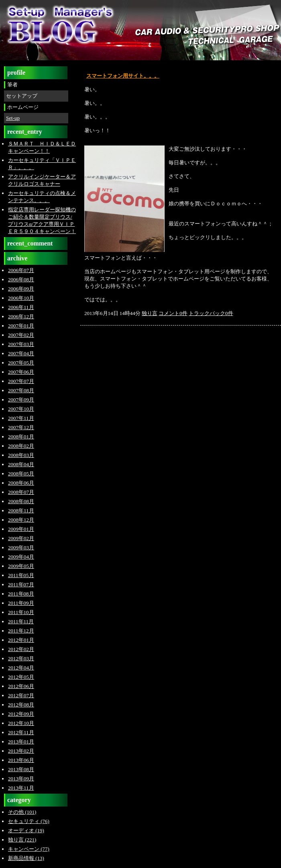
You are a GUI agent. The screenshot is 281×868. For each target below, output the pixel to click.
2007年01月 (21, 326)
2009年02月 (21, 538)
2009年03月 (21, 548)
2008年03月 (21, 455)
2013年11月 (21, 788)
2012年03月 (21, 658)
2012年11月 (21, 732)
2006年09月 (21, 289)
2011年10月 (21, 612)
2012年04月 (21, 668)
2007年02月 (21, 335)
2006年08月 (21, 279)
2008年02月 (21, 446)
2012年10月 (21, 723)
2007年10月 (21, 409)
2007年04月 (21, 353)
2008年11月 (21, 511)
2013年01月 (21, 742)
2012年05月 (21, 677)
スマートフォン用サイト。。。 (123, 76)
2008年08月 (21, 501)
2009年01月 (21, 529)
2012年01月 (21, 640)
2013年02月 (21, 751)
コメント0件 (173, 313)
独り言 (150, 313)
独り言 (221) (22, 840)
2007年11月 (21, 418)
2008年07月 (21, 492)
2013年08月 (21, 769)
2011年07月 (21, 584)
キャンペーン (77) (29, 849)
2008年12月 (21, 520)
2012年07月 (21, 695)
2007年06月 (21, 372)
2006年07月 (21, 270)
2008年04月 (21, 464)
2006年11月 (21, 307)
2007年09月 (21, 400)
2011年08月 (21, 594)
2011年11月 (21, 621)
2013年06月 (21, 760)
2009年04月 (21, 557)
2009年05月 (21, 566)
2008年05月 (21, 474)
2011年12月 (21, 631)
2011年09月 (21, 603)
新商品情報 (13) (26, 858)
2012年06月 (21, 686)
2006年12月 (21, 316)
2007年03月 (21, 344)
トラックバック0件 (211, 313)
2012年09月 (21, 714)
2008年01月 (21, 437)
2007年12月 (21, 427)
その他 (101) (22, 812)
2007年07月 (21, 381)
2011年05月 (21, 575)
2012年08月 (21, 705)
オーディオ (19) (26, 830)
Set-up (13, 118)
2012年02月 (21, 649)
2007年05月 (21, 363)
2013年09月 (21, 779)
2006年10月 (21, 298)
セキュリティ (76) (29, 821)
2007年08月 (21, 390)
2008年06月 (21, 483)
